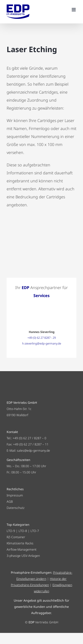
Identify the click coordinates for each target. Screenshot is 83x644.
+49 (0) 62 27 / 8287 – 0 (29, 438)
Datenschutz (15, 508)
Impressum (15, 495)
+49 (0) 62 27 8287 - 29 (42, 338)
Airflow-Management (22, 549)
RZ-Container (16, 537)
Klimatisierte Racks (20, 543)
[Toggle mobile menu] (74, 10)
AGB (10, 501)
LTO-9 (11, 531)
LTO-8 (23, 531)
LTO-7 (35, 531)
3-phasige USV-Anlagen (23, 556)
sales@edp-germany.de (33, 450)
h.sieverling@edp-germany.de (42, 343)
